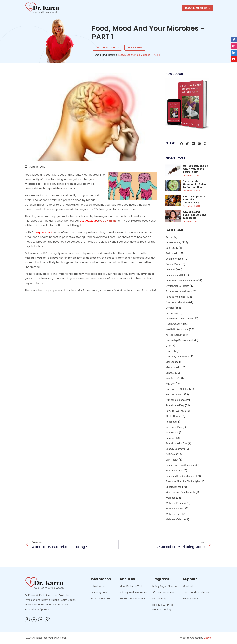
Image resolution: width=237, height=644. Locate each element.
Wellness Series (174, 509)
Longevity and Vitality (177, 357)
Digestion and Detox (177, 275)
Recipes (170, 438)
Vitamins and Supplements (180, 492)
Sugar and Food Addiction (180, 476)
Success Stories (174, 471)
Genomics (171, 313)
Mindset (170, 373)
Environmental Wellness (179, 291)
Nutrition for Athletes (177, 389)
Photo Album (173, 416)
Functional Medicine (177, 302)
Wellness (171, 498)
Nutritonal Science (176, 400)
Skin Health (172, 460)
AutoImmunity (173, 243)
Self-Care (171, 454)
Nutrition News (174, 395)
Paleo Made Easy (175, 405)
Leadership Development (179, 340)
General (170, 308)
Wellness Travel (174, 514)
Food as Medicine (175, 297)
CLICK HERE (108, 221)
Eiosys (207, 638)
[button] (182, 144)
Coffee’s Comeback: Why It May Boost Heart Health (195, 169)
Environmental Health (177, 286)
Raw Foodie (172, 433)
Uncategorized (173, 487)
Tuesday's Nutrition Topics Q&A (183, 481)
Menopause (172, 362)
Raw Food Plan (174, 427)
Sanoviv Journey (175, 449)
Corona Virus (173, 264)
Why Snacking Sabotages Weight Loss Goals (194, 215)
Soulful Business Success (180, 465)
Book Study (172, 248)
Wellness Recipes (175, 503)
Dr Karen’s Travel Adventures (181, 281)
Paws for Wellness (176, 411)
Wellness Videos (175, 519)
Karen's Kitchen (174, 335)
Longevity (171, 351)
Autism (169, 237)
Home (96, 55)
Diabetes (170, 270)
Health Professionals (177, 329)
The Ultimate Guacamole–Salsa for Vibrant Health (194, 184)
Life (168, 346)
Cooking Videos (174, 259)
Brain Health (109, 55)
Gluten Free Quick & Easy (179, 319)
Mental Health (173, 367)
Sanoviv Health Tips (176, 443)
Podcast (170, 422)
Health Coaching (175, 324)
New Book (171, 378)
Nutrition (170, 384)
